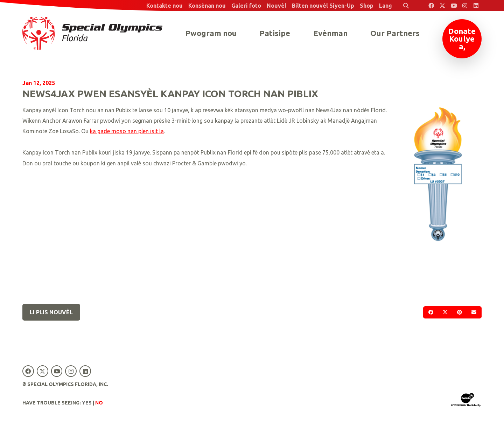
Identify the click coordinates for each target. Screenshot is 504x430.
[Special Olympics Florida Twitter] (442, 6)
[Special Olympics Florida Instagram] (465, 6)
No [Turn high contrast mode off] (99, 403)
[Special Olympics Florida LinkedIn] (476, 6)
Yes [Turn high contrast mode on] (87, 403)
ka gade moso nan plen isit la (127, 131)
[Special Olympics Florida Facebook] (431, 6)
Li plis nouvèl (51, 312)
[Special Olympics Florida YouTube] (454, 6)
